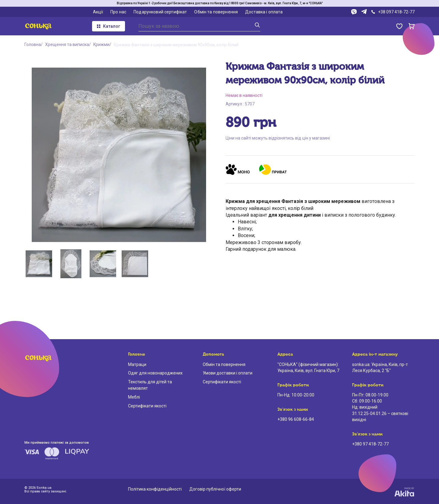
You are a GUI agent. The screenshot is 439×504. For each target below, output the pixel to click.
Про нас (118, 12)
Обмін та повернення (216, 12)
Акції (98, 12)
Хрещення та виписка (67, 45)
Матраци (137, 364)
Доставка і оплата (264, 12)
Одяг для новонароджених (155, 373)
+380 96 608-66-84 (296, 419)
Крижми (102, 45)
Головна (33, 45)
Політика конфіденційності (155, 489)
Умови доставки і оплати (228, 373)
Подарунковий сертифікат (160, 12)
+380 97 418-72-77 (370, 444)
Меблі (134, 397)
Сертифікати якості (147, 406)
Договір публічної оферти (215, 489)
